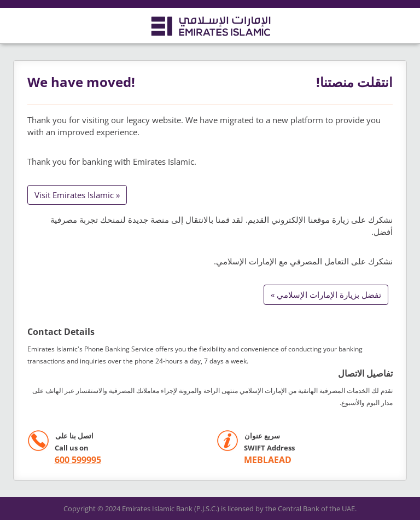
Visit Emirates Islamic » (77, 195)
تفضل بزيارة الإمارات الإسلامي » (326, 294)
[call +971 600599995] (64, 460)
